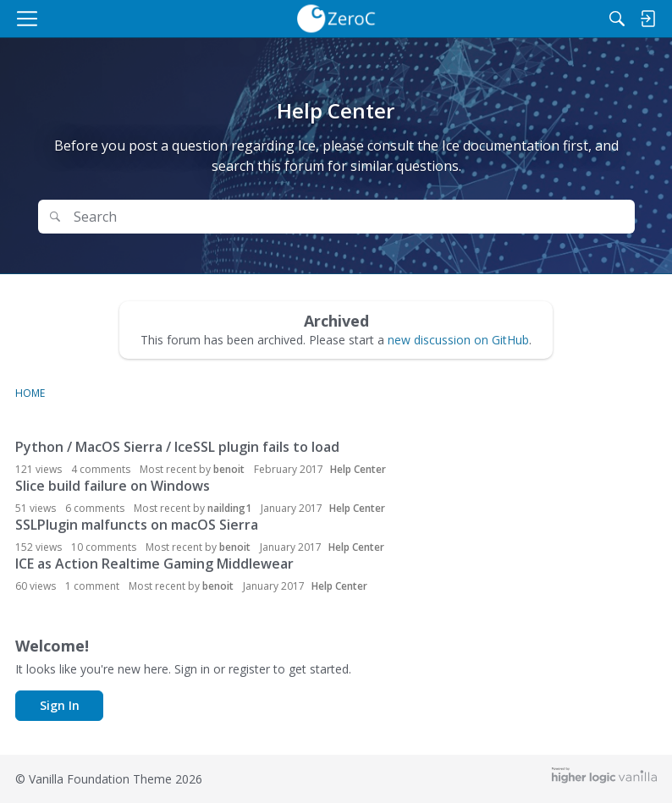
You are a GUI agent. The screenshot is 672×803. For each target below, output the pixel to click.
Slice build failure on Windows (113, 486)
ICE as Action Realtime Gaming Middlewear (154, 564)
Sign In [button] (60, 705)
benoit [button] (229, 469)
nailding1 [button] (229, 508)
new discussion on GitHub (458, 340)
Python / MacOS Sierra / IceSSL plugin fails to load (177, 447)
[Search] (617, 19)
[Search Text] (349, 217)
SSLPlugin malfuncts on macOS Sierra (137, 525)
